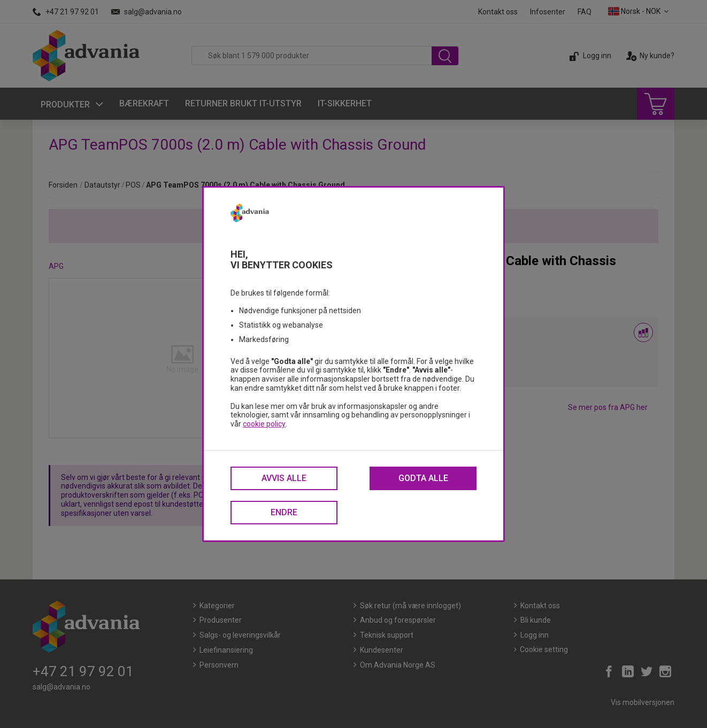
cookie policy (264, 424)
